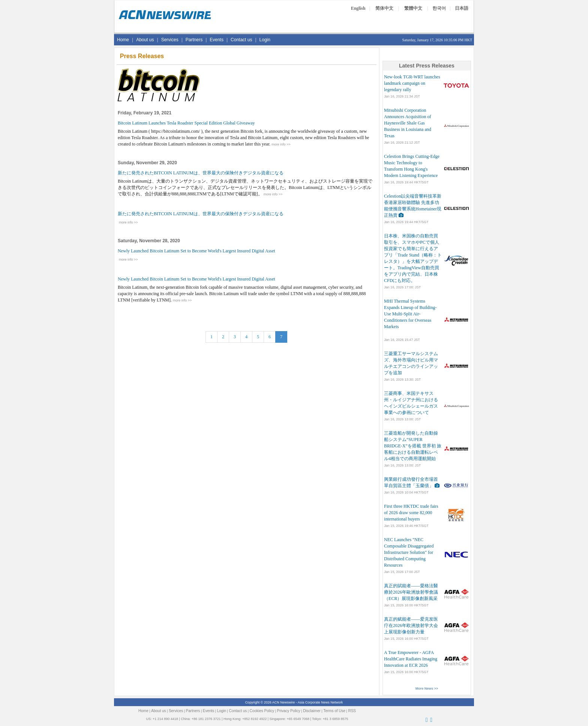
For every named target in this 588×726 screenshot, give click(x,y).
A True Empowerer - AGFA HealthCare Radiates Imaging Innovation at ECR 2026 (411, 659)
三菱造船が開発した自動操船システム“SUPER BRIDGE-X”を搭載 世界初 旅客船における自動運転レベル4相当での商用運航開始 (413, 446)
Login (265, 40)
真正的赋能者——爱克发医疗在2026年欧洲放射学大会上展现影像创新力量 (411, 625)
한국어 (439, 8)
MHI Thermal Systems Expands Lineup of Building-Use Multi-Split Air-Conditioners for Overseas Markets (410, 314)
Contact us (241, 40)
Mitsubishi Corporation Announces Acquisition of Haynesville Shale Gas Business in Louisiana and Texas (408, 123)
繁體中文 (413, 8)
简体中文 (384, 8)
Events (217, 40)
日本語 (462, 8)
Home (123, 40)
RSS (352, 711)
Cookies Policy (262, 711)
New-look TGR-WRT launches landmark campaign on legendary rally (412, 83)
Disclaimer (312, 711)
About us (145, 40)
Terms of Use (334, 711)
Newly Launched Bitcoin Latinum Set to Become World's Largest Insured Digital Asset (196, 251)
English (358, 8)
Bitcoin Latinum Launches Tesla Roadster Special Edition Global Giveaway (186, 123)
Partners (194, 40)
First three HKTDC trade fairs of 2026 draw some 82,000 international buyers (411, 513)
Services (170, 40)
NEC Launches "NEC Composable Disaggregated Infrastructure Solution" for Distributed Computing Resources (409, 552)
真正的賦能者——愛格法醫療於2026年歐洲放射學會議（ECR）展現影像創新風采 (411, 592)
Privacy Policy (289, 711)
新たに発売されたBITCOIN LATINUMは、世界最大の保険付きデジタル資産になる (201, 173)
